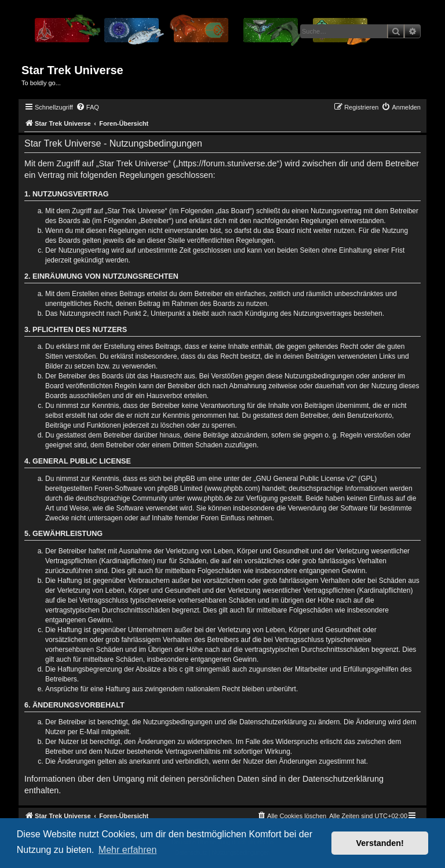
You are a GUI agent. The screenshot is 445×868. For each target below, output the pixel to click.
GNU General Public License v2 (305, 479)
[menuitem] (87, 107)
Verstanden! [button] (380, 843)
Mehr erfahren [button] (128, 850)
